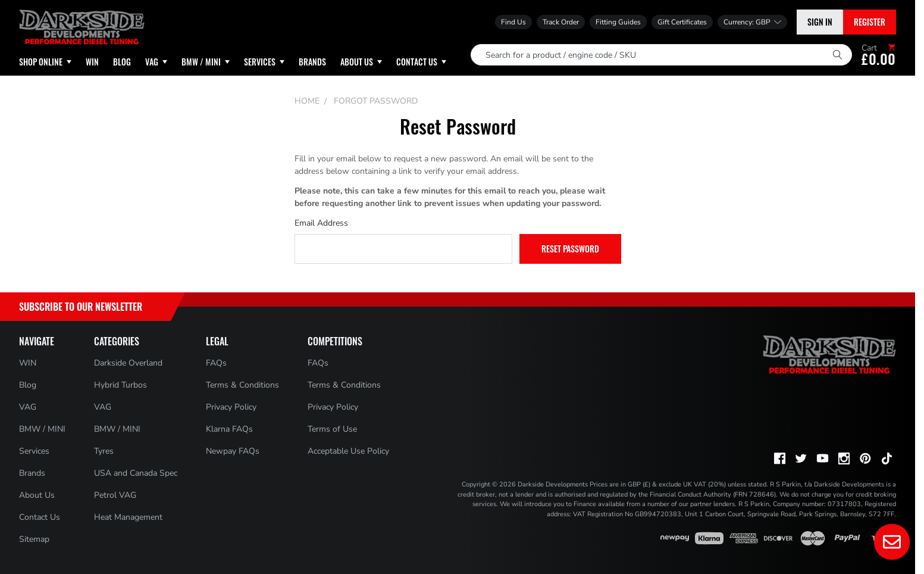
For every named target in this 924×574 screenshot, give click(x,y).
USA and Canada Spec (136, 473)
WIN (28, 363)
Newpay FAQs (233, 451)
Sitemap (34, 539)
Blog (28, 385)
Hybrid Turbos (120, 385)
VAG (28, 407)
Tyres (104, 451)
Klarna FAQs (229, 429)
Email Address (321, 223)
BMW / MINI (42, 429)
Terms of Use (332, 429)
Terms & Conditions (242, 385)
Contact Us (40, 517)
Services (34, 451)
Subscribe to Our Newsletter (81, 307)
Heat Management (128, 517)
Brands (32, 473)
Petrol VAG (115, 495)
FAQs (216, 363)
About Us (37, 495)
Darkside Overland (128, 363)
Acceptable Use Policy (348, 451)
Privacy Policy (231, 407)
